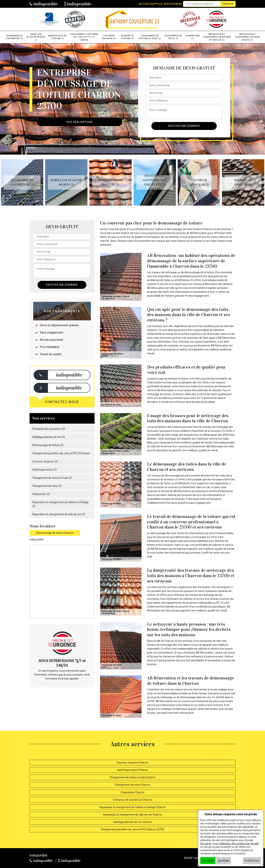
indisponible (44, 4)
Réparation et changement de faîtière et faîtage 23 (217, 37)
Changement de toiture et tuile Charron (132, 777)
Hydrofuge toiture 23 (127, 37)
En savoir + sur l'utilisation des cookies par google (230, 844)
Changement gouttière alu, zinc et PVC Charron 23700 (132, 829)
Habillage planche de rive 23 (36, 37)
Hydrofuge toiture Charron (133, 770)
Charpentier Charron (132, 792)
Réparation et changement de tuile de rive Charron (133, 815)
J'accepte (208, 861)
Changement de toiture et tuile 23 (150, 37)
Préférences (252, 861)
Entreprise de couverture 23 (14, 37)
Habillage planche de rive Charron (133, 822)
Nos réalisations (80, 122)
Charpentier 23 (192, 37)
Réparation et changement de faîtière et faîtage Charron (132, 807)
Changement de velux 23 (173, 37)
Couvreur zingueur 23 (109, 37)
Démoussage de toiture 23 (57, 37)
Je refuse (223, 861)
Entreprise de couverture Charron (133, 800)
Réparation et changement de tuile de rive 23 (247, 37)
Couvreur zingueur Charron (132, 763)
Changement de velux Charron (133, 785)
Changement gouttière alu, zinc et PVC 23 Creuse (84, 37)
